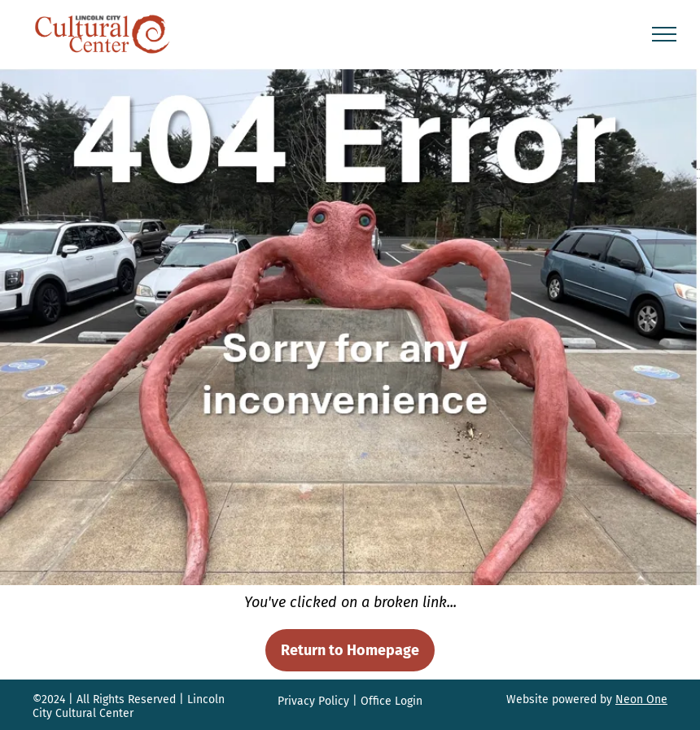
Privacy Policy (313, 701)
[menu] (664, 34)
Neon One (641, 699)
